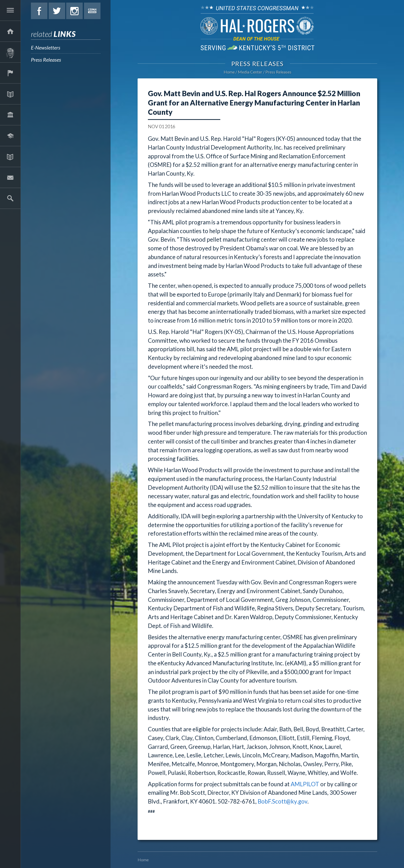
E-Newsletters (46, 47)
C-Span (92, 11)
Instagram (74, 11)
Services (10, 73)
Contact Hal (10, 177)
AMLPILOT (305, 784)
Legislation (10, 115)
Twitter (57, 11)
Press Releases (46, 60)
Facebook (39, 11)
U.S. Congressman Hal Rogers (257, 28)
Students (10, 136)
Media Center (10, 157)
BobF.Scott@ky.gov (283, 801)
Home (229, 72)
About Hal (10, 52)
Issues (10, 94)
